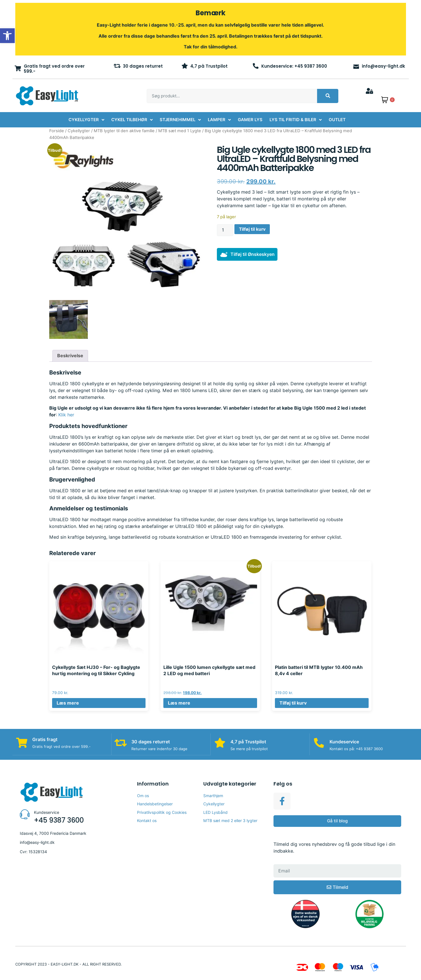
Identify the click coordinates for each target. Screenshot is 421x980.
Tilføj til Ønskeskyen (253, 254)
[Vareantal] (225, 230)
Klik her (66, 415)
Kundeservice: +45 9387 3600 (294, 66)
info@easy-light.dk (383, 66)
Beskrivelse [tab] (70, 356)
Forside (57, 131)
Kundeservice (345, 742)
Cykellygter (79, 131)
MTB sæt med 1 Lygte (180, 131)
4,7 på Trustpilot (209, 66)
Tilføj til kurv (253, 229)
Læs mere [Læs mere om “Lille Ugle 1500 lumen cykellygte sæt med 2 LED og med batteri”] (179, 703)
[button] (7, 36)
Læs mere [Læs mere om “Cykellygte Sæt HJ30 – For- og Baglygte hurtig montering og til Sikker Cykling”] (68, 703)
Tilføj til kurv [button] (293, 703)
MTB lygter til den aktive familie (124, 131)
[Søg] (328, 96)
